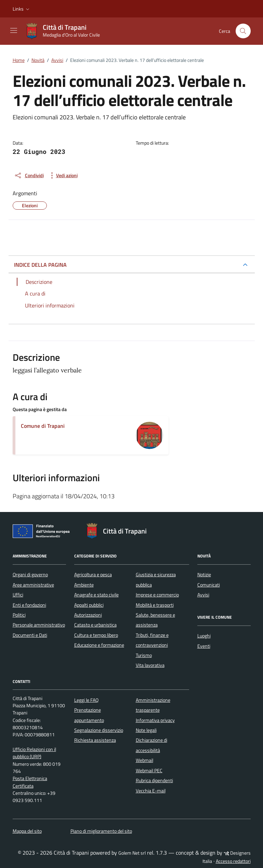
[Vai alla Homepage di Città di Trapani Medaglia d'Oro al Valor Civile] (66, 31)
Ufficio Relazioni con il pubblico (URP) (34, 753)
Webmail (144, 760)
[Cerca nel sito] (243, 31)
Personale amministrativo (39, 625)
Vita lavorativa (150, 665)
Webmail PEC (149, 771)
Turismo (144, 655)
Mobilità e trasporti (155, 605)
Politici (19, 615)
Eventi (204, 646)
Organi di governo (30, 575)
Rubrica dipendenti (154, 780)
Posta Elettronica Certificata (30, 782)
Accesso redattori (233, 861)
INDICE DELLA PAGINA (40, 265)
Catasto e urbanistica (95, 625)
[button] (22, 9)
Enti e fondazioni (29, 605)
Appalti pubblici (89, 605)
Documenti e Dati (30, 635)
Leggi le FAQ (86, 700)
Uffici (18, 595)
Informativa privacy (155, 720)
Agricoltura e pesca (93, 575)
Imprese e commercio (157, 595)
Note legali (146, 730)
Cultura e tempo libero (96, 635)
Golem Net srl (132, 853)
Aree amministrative (33, 585)
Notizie (204, 575)
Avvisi (203, 595)
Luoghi (204, 636)
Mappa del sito (27, 831)
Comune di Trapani (43, 426)
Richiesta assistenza (95, 740)
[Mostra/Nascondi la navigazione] (14, 30)
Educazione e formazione (99, 645)
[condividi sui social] (29, 175)
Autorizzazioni (88, 615)
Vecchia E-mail (151, 791)
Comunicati (209, 585)
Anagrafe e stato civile (96, 595)
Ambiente (84, 585)
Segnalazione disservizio (99, 730)
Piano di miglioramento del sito (101, 831)
